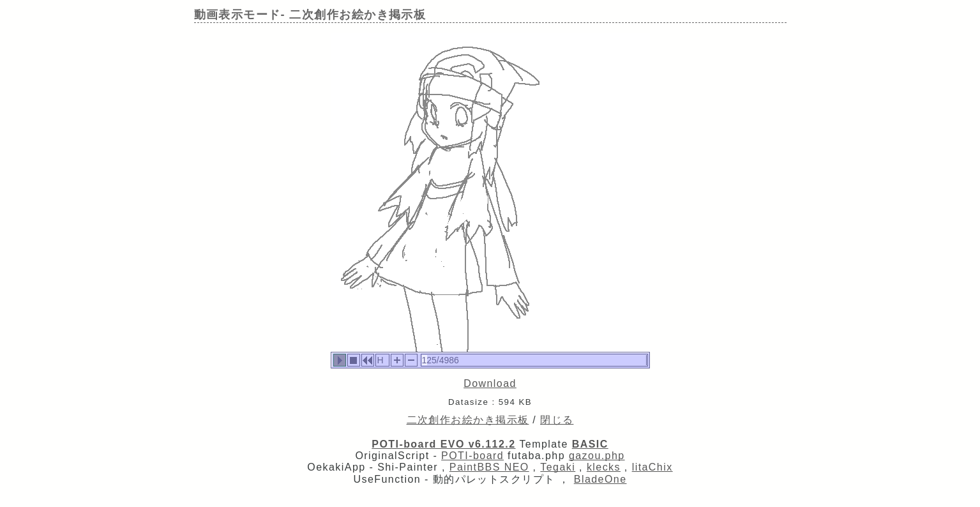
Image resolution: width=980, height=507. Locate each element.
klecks (604, 467)
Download (490, 383)
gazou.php (597, 456)
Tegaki (558, 467)
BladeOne (600, 479)
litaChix (652, 467)
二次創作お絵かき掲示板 (468, 420)
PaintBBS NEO (489, 467)
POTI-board (472, 456)
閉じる (557, 420)
